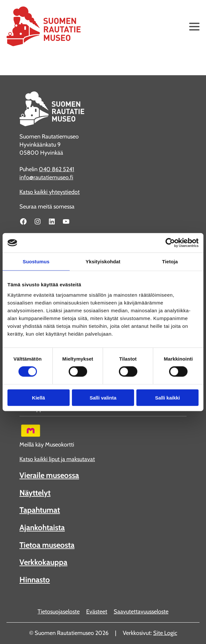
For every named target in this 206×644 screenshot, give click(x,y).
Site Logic (165, 633)
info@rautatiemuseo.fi (46, 177)
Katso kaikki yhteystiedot (50, 192)
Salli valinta (103, 397)
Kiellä (39, 397)
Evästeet (97, 612)
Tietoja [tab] (170, 262)
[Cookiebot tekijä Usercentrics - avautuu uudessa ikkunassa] (170, 243)
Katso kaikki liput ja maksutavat (57, 459)
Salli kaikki (168, 397)
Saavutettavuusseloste (141, 612)
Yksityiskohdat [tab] (103, 262)
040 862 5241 (57, 169)
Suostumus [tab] (36, 262)
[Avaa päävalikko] (194, 27)
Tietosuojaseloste (59, 612)
